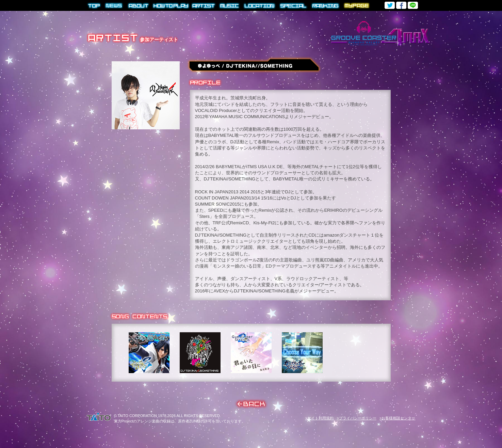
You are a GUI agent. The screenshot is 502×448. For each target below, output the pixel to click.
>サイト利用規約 (319, 418)
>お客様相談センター (397, 418)
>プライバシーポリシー (356, 418)
